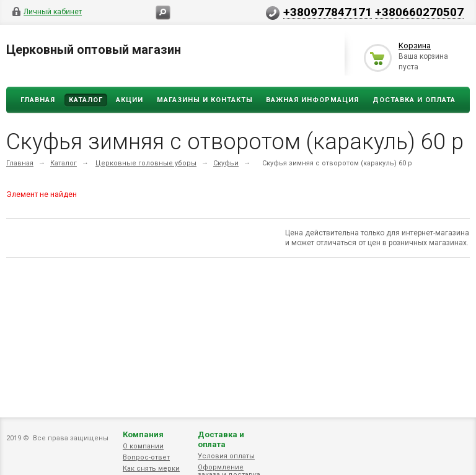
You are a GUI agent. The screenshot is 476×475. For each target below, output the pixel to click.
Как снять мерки (151, 468)
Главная (38, 100)
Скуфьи (226, 163)
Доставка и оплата (221, 439)
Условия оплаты (226, 456)
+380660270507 (419, 12)
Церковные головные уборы (146, 163)
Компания (143, 434)
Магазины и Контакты (205, 100)
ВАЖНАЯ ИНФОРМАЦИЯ (312, 100)
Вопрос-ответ (146, 457)
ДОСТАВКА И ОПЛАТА (414, 100)
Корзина (415, 46)
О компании (143, 446)
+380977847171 (328, 12)
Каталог (86, 100)
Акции (130, 100)
